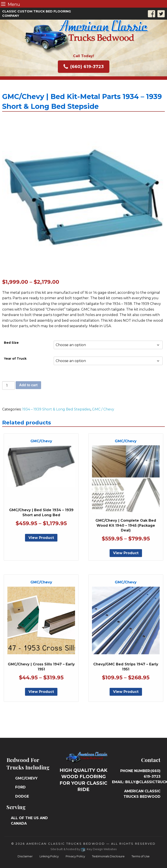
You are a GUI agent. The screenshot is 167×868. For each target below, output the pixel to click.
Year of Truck (15, 359)
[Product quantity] (8, 385)
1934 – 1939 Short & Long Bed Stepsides (56, 409)
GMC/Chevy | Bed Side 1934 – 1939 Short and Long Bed (41, 512)
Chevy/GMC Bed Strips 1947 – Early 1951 (126, 667)
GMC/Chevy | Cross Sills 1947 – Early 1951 (41, 667)
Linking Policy (49, 856)
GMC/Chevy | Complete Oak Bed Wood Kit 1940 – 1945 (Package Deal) (126, 525)
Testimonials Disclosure (108, 856)
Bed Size (11, 343)
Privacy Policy (75, 856)
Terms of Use (141, 856)
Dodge (22, 796)
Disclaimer (25, 856)
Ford (20, 787)
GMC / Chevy (103, 409)
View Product (41, 538)
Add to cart (28, 385)
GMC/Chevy (26, 778)
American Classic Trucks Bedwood (66, 844)
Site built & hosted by (84, 849)
